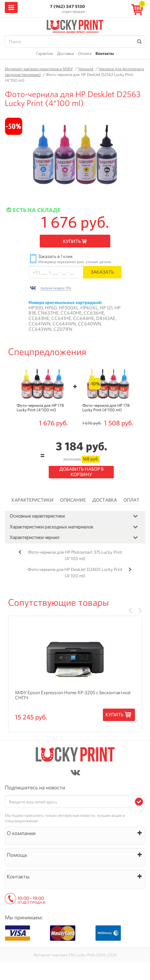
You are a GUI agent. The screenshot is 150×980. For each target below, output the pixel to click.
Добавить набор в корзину (81, 472)
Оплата (85, 53)
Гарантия (45, 53)
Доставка (65, 53)
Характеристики (32, 500)
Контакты (105, 53)
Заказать (102, 272)
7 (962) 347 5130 (67, 6)
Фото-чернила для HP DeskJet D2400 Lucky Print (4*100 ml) (75, 573)
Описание (73, 500)
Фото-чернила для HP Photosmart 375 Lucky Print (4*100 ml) (75, 555)
